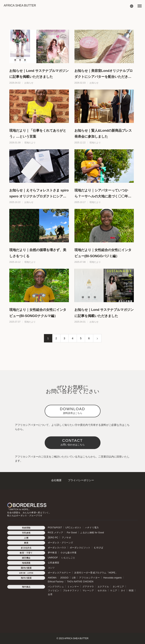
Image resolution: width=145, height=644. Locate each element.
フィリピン (54, 591)
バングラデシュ (56, 587)
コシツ (51, 568)
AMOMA (52, 578)
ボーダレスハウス (57, 548)
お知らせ (29, 83)
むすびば (99, 548)
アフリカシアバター (89, 578)
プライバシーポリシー (81, 480)
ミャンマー (73, 587)
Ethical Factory (56, 582)
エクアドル (103, 587)
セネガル (102, 591)
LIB (74, 578)
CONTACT (73, 442)
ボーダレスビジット (80, 548)
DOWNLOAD (72, 411)
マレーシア (88, 591)
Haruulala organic (113, 578)
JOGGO (64, 578)
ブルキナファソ (71, 591)
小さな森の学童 (68, 553)
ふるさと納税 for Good (92, 533)
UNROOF (53, 558)
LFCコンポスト (73, 528)
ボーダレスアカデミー (59, 573)
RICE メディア (56, 533)
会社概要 (56, 480)
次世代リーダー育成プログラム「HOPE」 (96, 573)
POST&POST (55, 528)
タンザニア (118, 587)
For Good (72, 533)
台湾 (50, 594)
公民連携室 (54, 563)
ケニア (114, 591)
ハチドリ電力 (92, 528)
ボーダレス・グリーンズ (60, 543)
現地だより (30, 143)
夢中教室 (52, 553)
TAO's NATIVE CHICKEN (80, 582)
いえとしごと (68, 558)
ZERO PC (53, 538)
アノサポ (66, 538)
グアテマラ (88, 587)
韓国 (131, 591)
